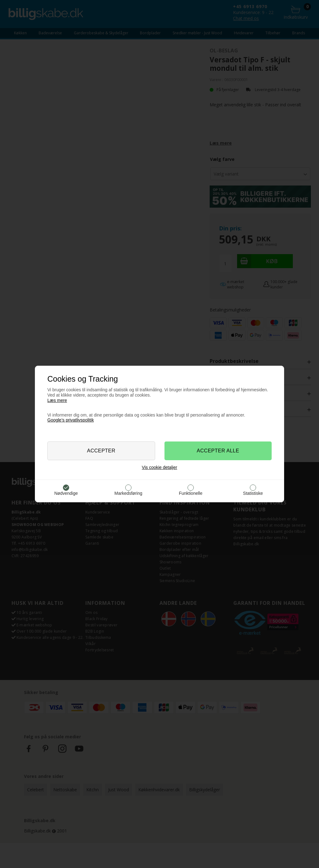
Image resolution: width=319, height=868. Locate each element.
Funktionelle (191, 493)
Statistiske (253, 493)
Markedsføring (128, 493)
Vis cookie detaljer (159, 467)
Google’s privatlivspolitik (71, 420)
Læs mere (57, 400)
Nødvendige (66, 493)
